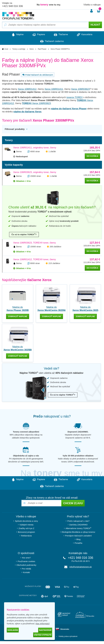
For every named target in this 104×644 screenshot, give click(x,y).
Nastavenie (45, 630)
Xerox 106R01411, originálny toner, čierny (35, 148)
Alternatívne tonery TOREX (78, 528)
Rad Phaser (42, 49)
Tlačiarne (61, 35)
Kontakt (26, 572)
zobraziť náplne (18, 316)
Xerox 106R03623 (80, 89)
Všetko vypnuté (43, 635)
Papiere (38, 35)
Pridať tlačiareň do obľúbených (37, 75)
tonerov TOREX (75, 97)
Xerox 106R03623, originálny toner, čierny (35, 172)
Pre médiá (26, 569)
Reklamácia (26, 536)
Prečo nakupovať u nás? (78, 521)
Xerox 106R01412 (27, 89)
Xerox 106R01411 (54, 89)
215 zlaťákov (54, 263)
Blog (78, 539)
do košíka (92, 156)
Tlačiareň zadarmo (52, 41)
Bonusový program (26, 532)
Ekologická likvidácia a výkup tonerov (78, 532)
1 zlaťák (52, 151)
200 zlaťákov (56, 247)
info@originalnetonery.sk (81, 567)
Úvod (6, 49)
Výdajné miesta (26, 525)
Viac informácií (42, 623)
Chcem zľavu (73, 503)
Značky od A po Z (26, 528)
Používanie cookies (26, 561)
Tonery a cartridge (19, 49)
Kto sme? (26, 558)
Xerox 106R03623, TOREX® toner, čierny (35, 243)
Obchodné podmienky (26, 565)
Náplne (17, 35)
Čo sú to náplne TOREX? (24, 234)
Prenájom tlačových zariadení (78, 536)
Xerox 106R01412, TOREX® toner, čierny (35, 259)
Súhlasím (13, 630)
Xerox (31, 49)
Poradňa (78, 543)
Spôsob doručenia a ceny (26, 521)
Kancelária (85, 35)
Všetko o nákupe (92, 5)
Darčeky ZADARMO (78, 525)
